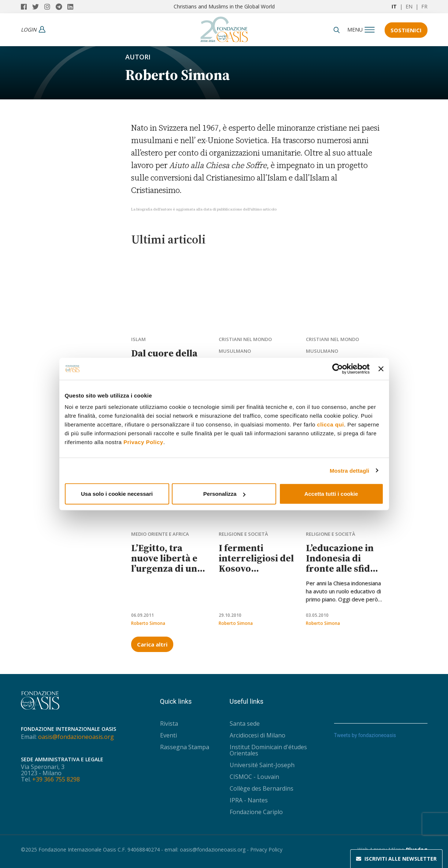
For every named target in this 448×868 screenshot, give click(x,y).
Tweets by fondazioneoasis (365, 735)
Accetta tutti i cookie (331, 494)
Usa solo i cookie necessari (117, 494)
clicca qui (331, 424)
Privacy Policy (143, 442)
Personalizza (224, 494)
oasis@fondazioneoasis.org (76, 737)
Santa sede (245, 724)
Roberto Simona (148, 623)
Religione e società (243, 534)
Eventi (169, 735)
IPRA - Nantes (249, 800)
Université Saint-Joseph (262, 765)
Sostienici (406, 30)
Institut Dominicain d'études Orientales (268, 750)
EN (409, 6)
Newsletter (396, 859)
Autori (138, 57)
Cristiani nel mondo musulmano (245, 345)
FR (424, 6)
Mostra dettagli (349, 470)
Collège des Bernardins (262, 788)
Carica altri (152, 644)
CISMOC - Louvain (254, 777)
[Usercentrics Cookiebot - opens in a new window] (338, 369)
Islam (138, 339)
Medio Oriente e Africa (160, 534)
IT (394, 6)
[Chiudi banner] (381, 369)
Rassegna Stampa (185, 747)
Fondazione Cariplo (256, 812)
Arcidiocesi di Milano (258, 735)
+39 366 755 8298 (56, 779)
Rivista (169, 724)
